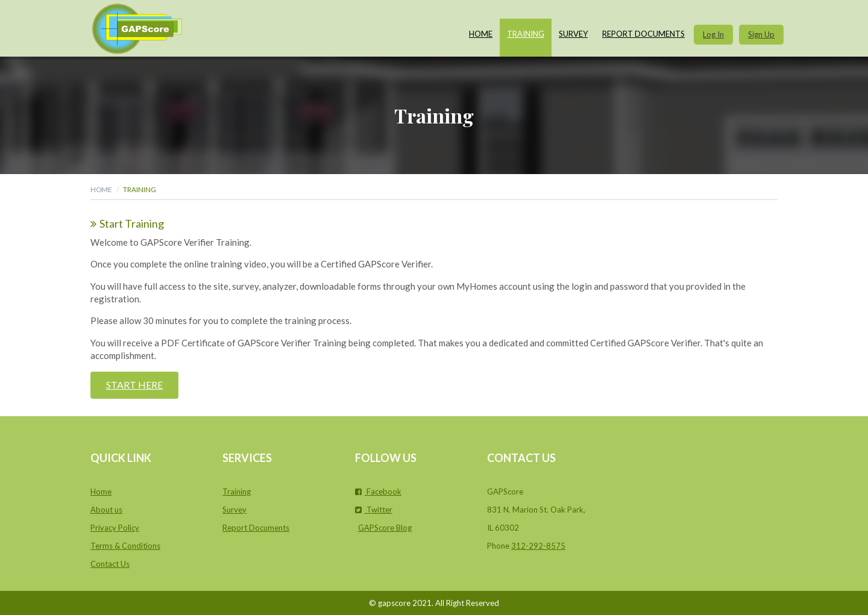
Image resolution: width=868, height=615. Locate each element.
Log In (713, 34)
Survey (573, 34)
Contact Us (110, 564)
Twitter (374, 510)
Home (481, 34)
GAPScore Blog (385, 528)
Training (526, 34)
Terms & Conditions (125, 546)
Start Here (134, 385)
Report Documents (643, 34)
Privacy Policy (115, 528)
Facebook (378, 492)
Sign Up (761, 34)
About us (106, 510)
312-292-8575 (538, 546)
